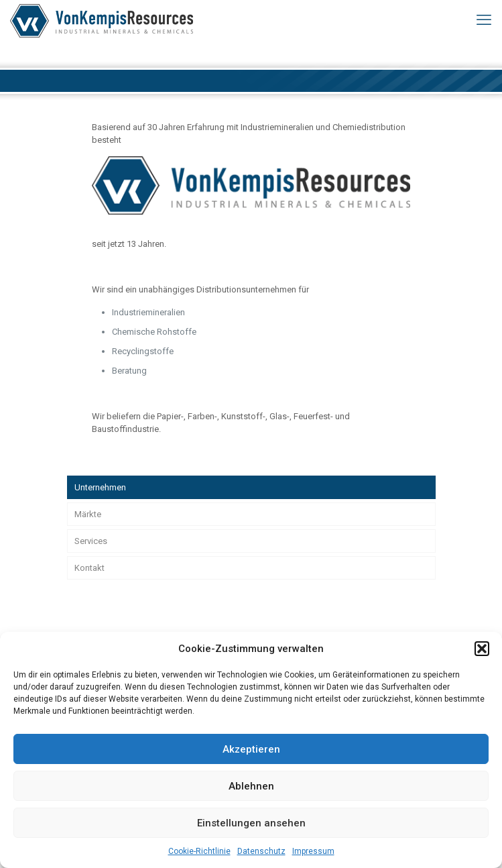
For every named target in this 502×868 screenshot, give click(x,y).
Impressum (313, 851)
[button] (482, 649)
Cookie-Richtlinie (199, 851)
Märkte (88, 514)
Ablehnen (251, 786)
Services (91, 541)
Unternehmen (100, 487)
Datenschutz (261, 851)
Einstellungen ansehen (251, 823)
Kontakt (89, 568)
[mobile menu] (484, 20)
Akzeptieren (251, 749)
